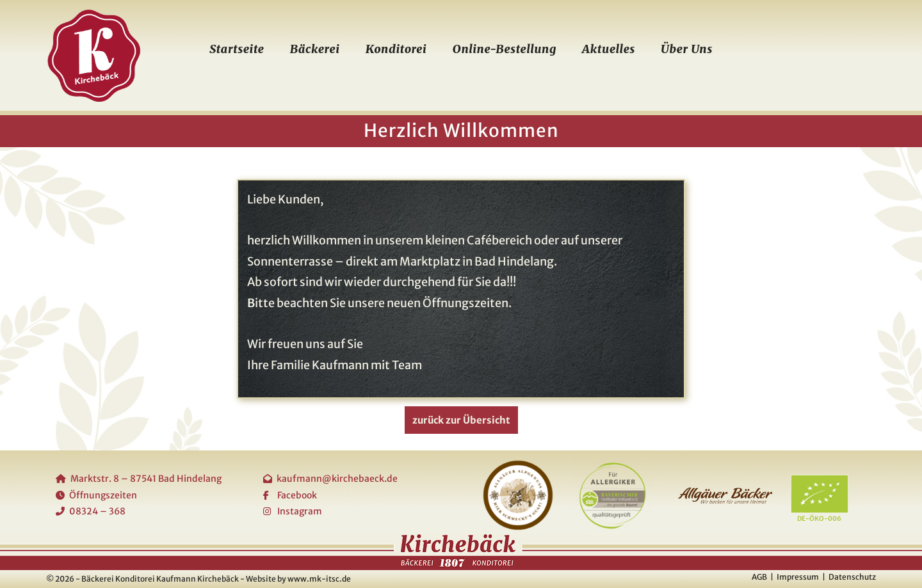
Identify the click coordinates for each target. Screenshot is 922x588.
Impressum (798, 577)
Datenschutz (852, 577)
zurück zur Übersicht (461, 420)
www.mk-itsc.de (319, 579)
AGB (759, 577)
